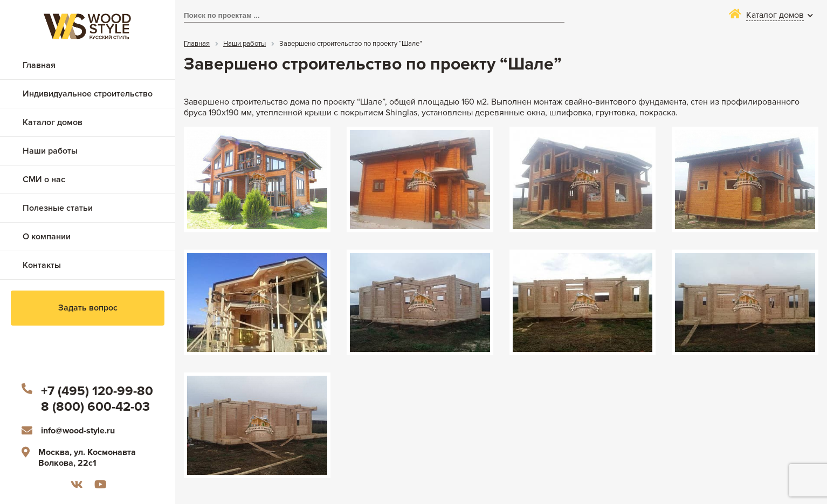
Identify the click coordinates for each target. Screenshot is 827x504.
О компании (47, 237)
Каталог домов (53, 122)
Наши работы (50, 151)
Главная (39, 65)
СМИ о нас (44, 179)
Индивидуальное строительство (88, 94)
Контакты (42, 265)
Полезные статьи (58, 208)
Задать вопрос (88, 308)
